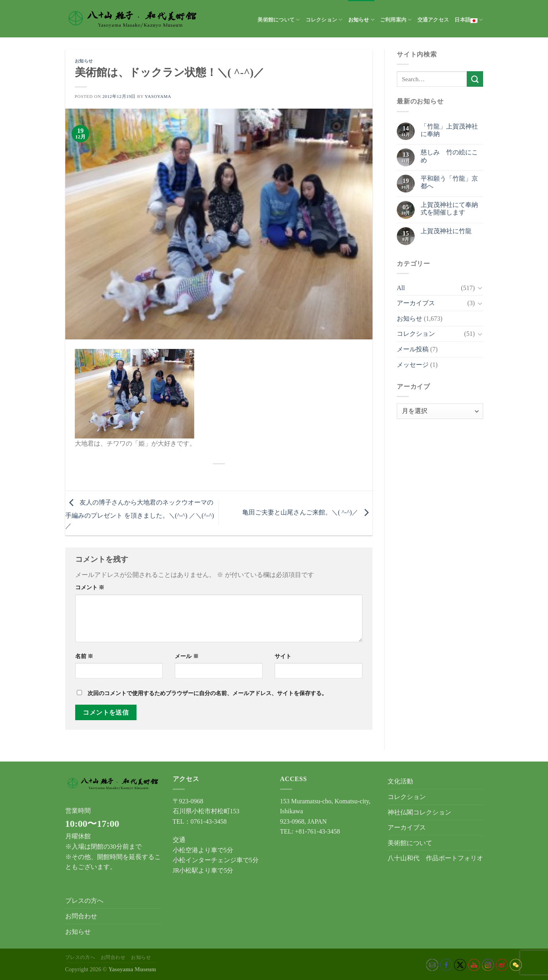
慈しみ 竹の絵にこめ (449, 156)
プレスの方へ (84, 901)
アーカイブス (416, 303)
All (401, 288)
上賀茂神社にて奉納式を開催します (449, 208)
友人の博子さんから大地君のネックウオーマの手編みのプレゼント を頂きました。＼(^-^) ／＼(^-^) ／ (140, 514)
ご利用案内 (396, 20)
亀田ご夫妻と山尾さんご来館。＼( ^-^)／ (307, 512)
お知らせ (361, 20)
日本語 (469, 20)
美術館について (279, 20)
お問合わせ (81, 916)
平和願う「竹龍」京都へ (449, 182)
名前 (84, 656)
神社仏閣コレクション (419, 812)
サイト (283, 656)
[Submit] (475, 79)
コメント (90, 587)
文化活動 (400, 781)
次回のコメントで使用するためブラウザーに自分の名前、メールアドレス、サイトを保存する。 (207, 693)
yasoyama (158, 96)
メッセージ (413, 365)
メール (187, 656)
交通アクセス (433, 20)
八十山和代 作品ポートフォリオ (435, 858)
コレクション (324, 20)
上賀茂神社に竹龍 (446, 231)
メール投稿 (413, 349)
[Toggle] (480, 288)
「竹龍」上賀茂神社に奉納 (449, 130)
